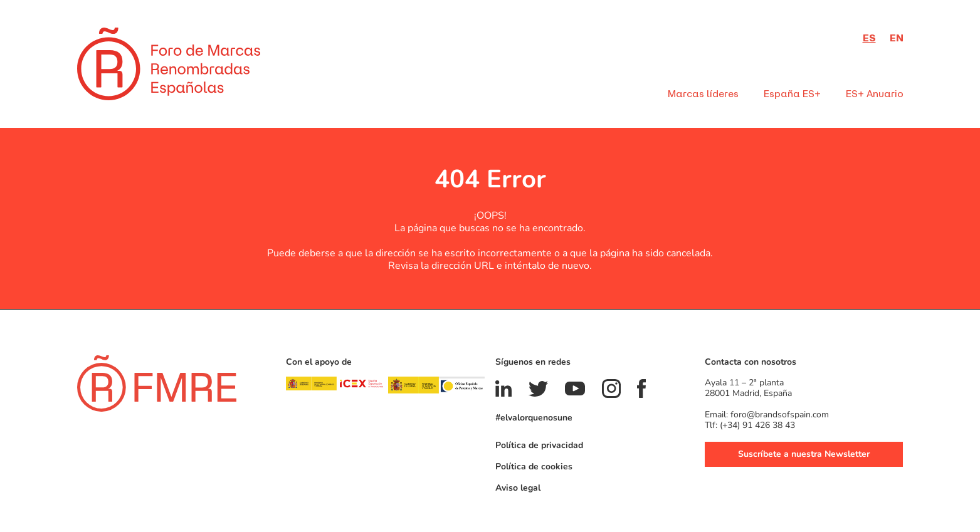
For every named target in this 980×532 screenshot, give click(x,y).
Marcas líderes (703, 94)
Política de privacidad (539, 445)
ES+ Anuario (875, 94)
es (869, 38)
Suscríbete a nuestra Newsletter (804, 453)
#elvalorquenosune (534, 417)
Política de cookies (534, 466)
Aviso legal (518, 487)
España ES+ (792, 94)
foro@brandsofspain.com (780, 414)
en (897, 38)
